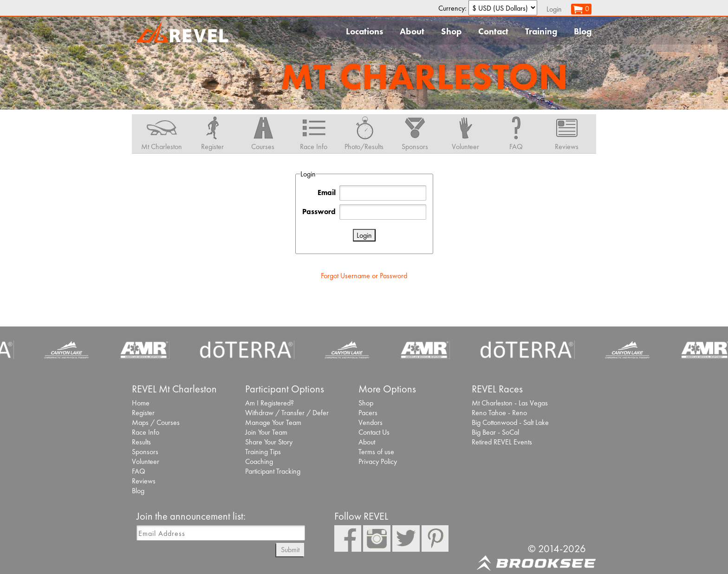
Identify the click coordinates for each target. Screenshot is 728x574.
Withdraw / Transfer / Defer (287, 413)
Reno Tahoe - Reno (499, 413)
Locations (364, 31)
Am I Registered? (270, 403)
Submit (290, 550)
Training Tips (263, 452)
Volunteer (146, 461)
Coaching (259, 461)
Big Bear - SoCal (495, 432)
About (412, 31)
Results (141, 442)
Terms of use (376, 452)
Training (541, 31)
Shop (451, 31)
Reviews (144, 481)
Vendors (370, 422)
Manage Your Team (273, 422)
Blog (583, 31)
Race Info (146, 432)
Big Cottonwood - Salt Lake (510, 422)
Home (141, 403)
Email (327, 192)
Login (554, 9)
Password (319, 212)
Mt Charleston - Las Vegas (510, 403)
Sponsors (145, 452)
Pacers (368, 413)
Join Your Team (266, 432)
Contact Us (374, 432)
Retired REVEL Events (502, 442)
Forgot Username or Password (364, 276)
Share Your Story (269, 442)
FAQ (139, 471)
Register (143, 413)
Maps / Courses (156, 422)
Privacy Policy (378, 461)
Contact (493, 31)
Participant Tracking (273, 471)
